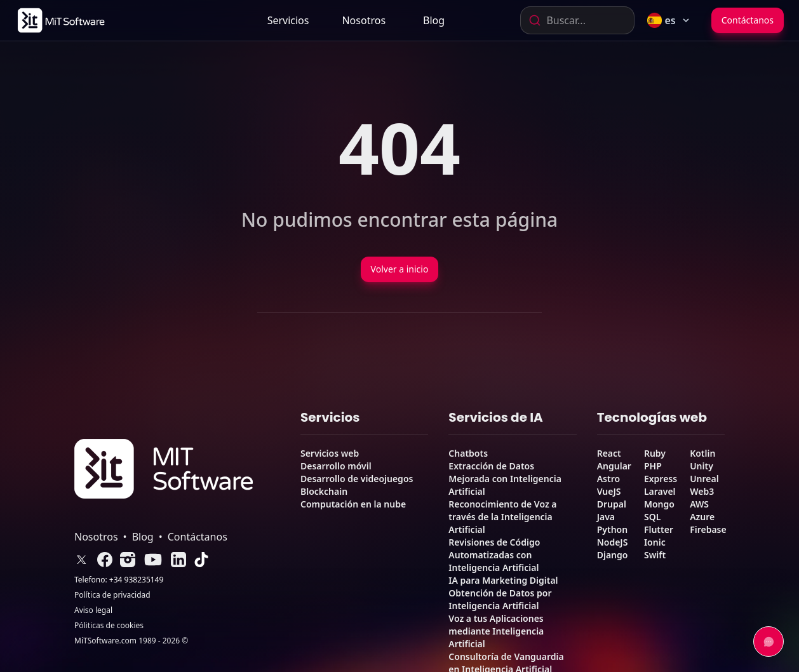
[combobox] (577, 20)
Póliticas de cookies (109, 626)
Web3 (702, 491)
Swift (655, 555)
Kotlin (702, 453)
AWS (699, 504)
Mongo (659, 504)
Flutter (659, 529)
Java (606, 517)
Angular (614, 466)
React (609, 453)
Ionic (655, 542)
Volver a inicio (400, 269)
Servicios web (330, 453)
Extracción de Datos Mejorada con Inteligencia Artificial (505, 479)
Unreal (704, 479)
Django (613, 555)
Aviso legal (93, 610)
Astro (608, 479)
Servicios (288, 20)
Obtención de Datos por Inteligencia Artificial (500, 599)
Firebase (708, 529)
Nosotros (364, 20)
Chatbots (468, 453)
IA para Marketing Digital (503, 580)
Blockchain (324, 491)
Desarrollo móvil (336, 466)
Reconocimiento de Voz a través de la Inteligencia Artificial (502, 517)
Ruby (655, 453)
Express (661, 479)
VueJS (609, 491)
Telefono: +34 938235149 (119, 580)
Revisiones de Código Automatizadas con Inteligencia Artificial (494, 555)
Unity (702, 466)
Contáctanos (748, 20)
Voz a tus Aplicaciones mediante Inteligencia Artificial (496, 631)
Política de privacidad (112, 595)
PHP (653, 466)
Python (612, 529)
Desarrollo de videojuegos (357, 479)
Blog (434, 20)
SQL (652, 517)
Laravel (660, 491)
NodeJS (613, 542)
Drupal (612, 504)
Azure (702, 517)
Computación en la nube (353, 504)
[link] (60, 20)
